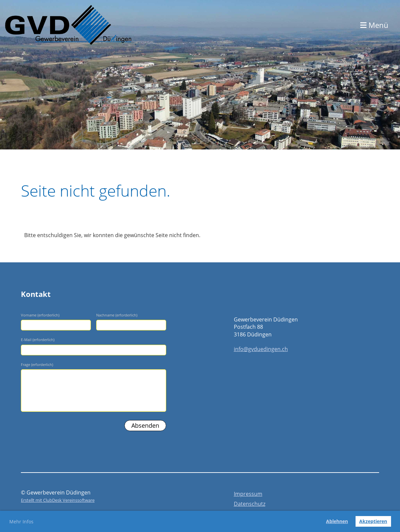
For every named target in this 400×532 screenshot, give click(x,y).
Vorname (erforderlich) (40, 315)
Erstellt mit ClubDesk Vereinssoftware (58, 500)
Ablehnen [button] (337, 521)
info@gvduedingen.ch (261, 349)
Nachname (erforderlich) (117, 315)
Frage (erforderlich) (37, 364)
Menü (374, 25)
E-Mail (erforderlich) (38, 340)
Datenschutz (250, 504)
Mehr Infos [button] (21, 522)
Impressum (248, 494)
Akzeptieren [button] (373, 521)
